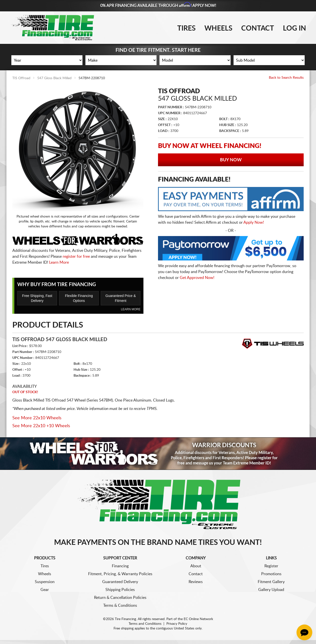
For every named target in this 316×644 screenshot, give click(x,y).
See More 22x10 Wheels (37, 418)
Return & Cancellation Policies (120, 598)
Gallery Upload (271, 590)
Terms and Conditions (145, 624)
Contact (258, 28)
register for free (76, 257)
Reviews (196, 582)
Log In (295, 28)
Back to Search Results (286, 78)
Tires (186, 28)
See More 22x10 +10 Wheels (41, 426)
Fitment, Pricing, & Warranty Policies (120, 574)
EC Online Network (198, 619)
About (196, 566)
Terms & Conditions (120, 606)
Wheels (218, 28)
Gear (45, 590)
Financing (120, 566)
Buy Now (231, 160)
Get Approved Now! (197, 278)
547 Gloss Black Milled (54, 78)
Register (271, 566)
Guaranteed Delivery (120, 582)
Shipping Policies (120, 590)
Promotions (271, 574)
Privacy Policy (177, 624)
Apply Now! (254, 222)
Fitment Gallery (271, 582)
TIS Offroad (21, 78)
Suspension (45, 582)
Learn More (59, 262)
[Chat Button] (304, 632)
